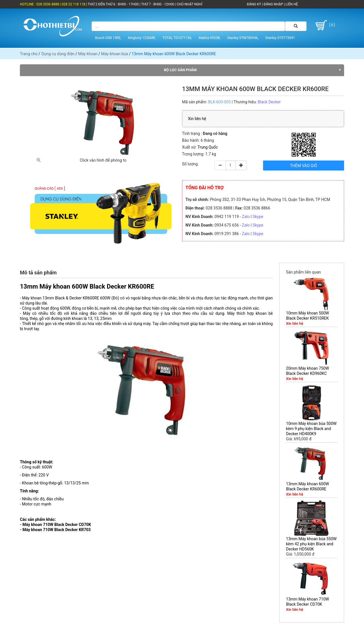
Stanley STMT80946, (243, 38)
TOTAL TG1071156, (177, 38)
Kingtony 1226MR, (142, 38)
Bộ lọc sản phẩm (180, 70)
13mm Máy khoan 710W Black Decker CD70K (308, 602)
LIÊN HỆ (291, 4)
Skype (258, 217)
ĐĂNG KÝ (254, 4)
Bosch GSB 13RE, (108, 38)
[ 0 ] (324, 25)
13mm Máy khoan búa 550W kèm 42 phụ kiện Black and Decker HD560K (311, 544)
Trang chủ (29, 54)
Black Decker (269, 102)
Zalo (246, 217)
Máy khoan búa (115, 54)
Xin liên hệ (197, 119)
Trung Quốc (208, 147)
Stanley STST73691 (280, 38)
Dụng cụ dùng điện (58, 54)
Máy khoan (88, 54)
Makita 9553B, (210, 38)
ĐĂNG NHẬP (273, 4)
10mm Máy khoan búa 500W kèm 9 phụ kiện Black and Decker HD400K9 (311, 429)
